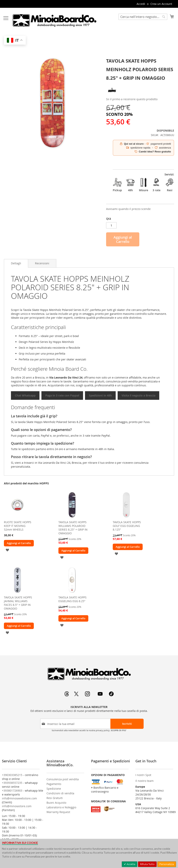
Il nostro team (144, 781)
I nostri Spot (143, 775)
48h (130, 185)
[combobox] (143, 17)
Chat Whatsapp (25, 395)
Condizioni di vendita (60, 793)
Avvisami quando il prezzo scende (128, 209)
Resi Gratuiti (55, 798)
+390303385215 (12, 775)
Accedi (141, 4)
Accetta (131, 864)
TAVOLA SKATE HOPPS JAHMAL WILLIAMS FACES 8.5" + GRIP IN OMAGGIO (18, 603)
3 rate (157, 185)
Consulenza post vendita (63, 779)
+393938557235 (12, 783)
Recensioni (42, 263)
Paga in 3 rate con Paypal (62, 395)
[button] (7, 550)
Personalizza (167, 864)
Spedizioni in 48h (100, 395)
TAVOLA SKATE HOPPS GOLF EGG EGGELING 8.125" (127, 526)
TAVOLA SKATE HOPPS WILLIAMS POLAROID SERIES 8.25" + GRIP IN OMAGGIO (73, 528)
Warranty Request (58, 812)
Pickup (117, 185)
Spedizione (54, 789)
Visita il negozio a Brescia (138, 395)
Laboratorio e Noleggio (61, 807)
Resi (170, 185)
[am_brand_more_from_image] (18, 517)
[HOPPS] (112, 95)
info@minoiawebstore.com (19, 798)
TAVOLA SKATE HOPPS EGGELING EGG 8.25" (72, 599)
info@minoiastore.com (17, 806)
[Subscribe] (127, 724)
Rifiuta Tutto (147, 864)
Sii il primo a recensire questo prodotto (132, 99)
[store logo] (54, 20)
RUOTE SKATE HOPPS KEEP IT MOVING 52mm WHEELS (18, 526)
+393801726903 (12, 791)
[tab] (16, 263)
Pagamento (54, 784)
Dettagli (16, 263)
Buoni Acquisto (56, 803)
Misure (144, 185)
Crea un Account (161, 4)
